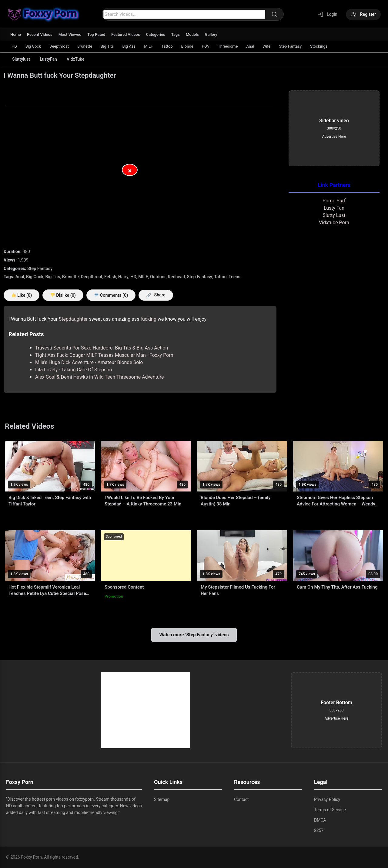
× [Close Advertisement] (130, 171)
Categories (156, 34)
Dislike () (63, 295)
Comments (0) (111, 295)
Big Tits (107, 46)
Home (16, 34)
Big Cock (33, 46)
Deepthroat (59, 46)
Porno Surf (334, 201)
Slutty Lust (334, 215)
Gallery (211, 34)
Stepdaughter (73, 319)
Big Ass (129, 46)
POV (206, 46)
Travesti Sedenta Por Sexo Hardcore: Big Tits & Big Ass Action (102, 348)
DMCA (320, 820)
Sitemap (162, 799)
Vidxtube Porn (334, 223)
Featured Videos (126, 34)
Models (192, 34)
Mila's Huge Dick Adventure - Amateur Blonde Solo (89, 362)
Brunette (85, 46)
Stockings (319, 46)
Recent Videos (40, 34)
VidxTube (76, 59)
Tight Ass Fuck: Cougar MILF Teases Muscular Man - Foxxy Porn (104, 355)
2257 (319, 830)
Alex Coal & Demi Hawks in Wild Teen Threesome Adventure (99, 377)
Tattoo (167, 46)
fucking (148, 319)
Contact (241, 799)
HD (14, 46)
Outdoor (158, 277)
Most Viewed (70, 34)
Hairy (123, 277)
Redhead (176, 277)
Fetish (110, 277)
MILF (148, 46)
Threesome (228, 46)
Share (156, 295)
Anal (250, 46)
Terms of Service (330, 810)
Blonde (187, 46)
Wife (266, 46)
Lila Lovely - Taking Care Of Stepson (74, 370)
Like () (22, 295)
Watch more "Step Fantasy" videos (194, 635)
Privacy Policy (327, 799)
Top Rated (96, 34)
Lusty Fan (334, 208)
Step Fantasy (290, 46)
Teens (234, 277)
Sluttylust (21, 59)
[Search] (274, 14)
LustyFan (48, 59)
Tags (176, 34)
